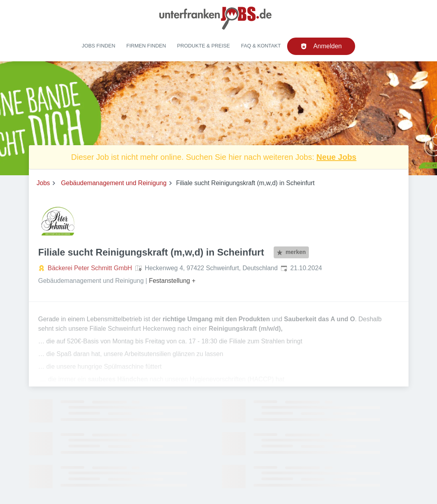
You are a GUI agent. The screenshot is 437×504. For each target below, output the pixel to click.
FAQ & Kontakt (261, 46)
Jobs (44, 183)
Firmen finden (146, 46)
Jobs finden (99, 46)
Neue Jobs (336, 157)
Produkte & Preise (204, 46)
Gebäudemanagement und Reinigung (114, 183)
